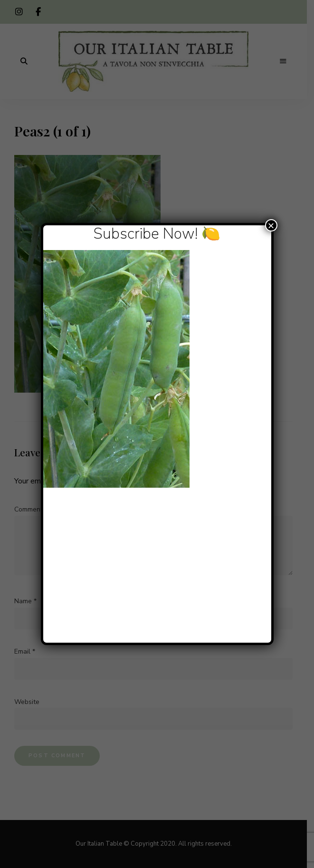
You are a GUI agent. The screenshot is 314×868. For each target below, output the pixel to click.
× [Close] (271, 225)
